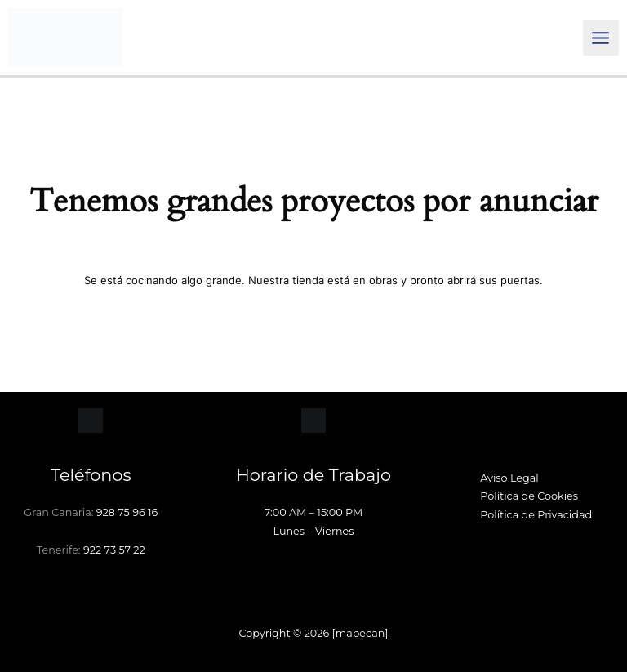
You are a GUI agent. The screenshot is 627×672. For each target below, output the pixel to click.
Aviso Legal (509, 478)
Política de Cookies (529, 496)
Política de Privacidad (536, 515)
